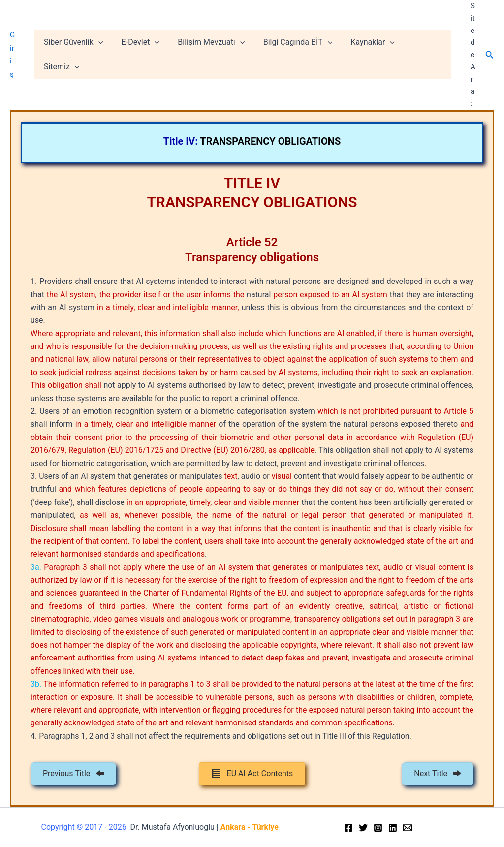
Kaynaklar (369, 55)
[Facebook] (348, 828)
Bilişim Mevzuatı (213, 55)
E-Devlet (145, 55)
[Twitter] (363, 828)
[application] (105, 55)
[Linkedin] (393, 828)
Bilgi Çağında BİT (297, 55)
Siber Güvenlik (81, 55)
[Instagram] (378, 828)
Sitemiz (425, 55)
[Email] (408, 828)
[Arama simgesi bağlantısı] (490, 55)
